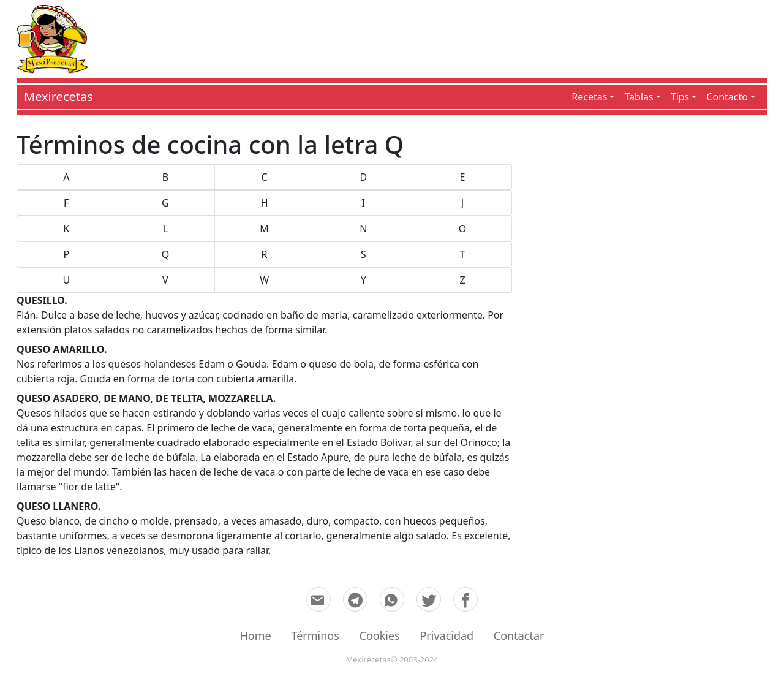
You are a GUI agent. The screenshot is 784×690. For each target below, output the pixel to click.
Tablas (639, 97)
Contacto (727, 97)
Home (256, 635)
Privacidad (447, 635)
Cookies (380, 635)
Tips (680, 97)
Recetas (589, 97)
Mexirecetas (58, 97)
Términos (315, 635)
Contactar (519, 635)
